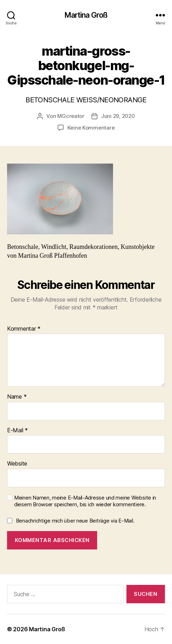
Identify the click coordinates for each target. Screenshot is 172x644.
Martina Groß (86, 15)
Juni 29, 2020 (118, 116)
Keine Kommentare (91, 128)
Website (17, 464)
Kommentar (24, 329)
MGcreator (71, 116)
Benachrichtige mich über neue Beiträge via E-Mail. (75, 521)
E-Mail (17, 431)
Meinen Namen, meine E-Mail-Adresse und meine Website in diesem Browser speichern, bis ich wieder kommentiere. (85, 501)
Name (17, 397)
